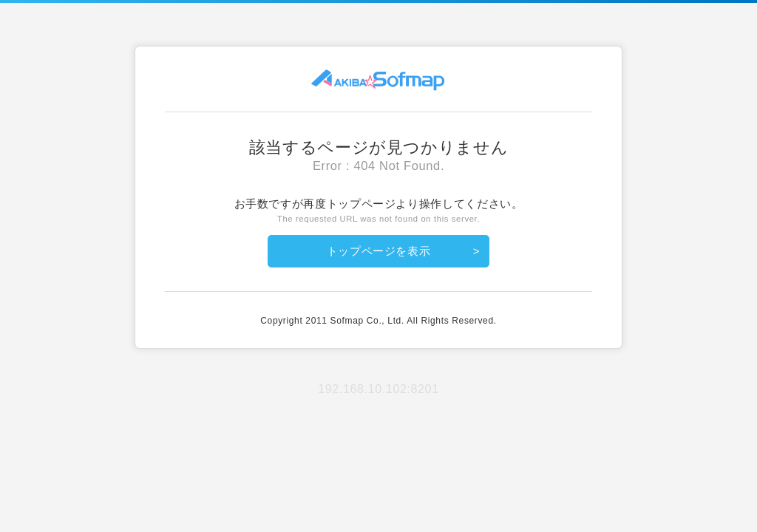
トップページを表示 (379, 251)
